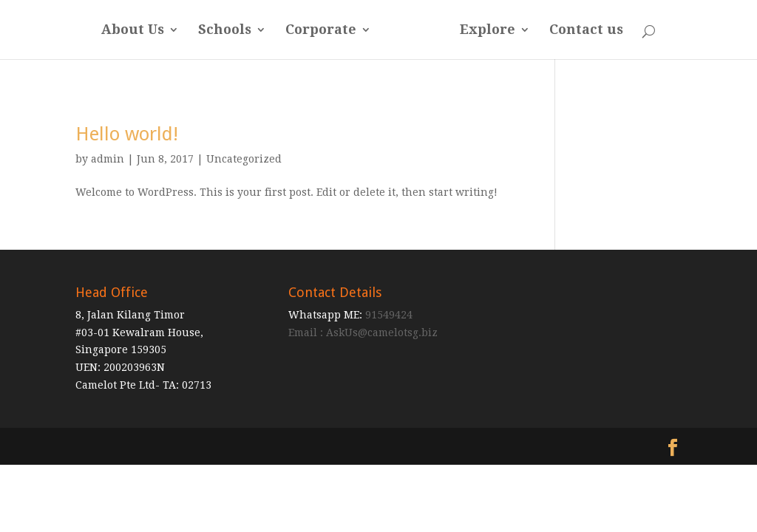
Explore (488, 31)
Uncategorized (244, 159)
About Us (133, 31)
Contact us (586, 31)
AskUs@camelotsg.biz (382, 332)
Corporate (321, 31)
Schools (225, 31)
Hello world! (127, 134)
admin (108, 159)
